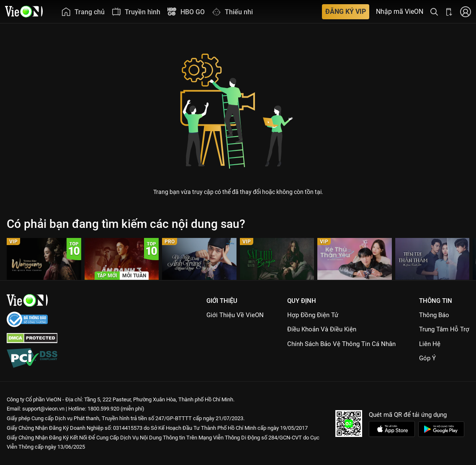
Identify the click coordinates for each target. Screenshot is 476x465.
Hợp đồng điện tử (313, 315)
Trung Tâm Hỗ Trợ (444, 329)
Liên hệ (430, 344)
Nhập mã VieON (400, 12)
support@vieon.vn (43, 409)
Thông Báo (434, 315)
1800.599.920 (103, 409)
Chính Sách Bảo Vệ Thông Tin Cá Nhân (341, 344)
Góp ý (427, 358)
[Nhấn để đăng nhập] (466, 12)
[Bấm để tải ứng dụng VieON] (449, 12)
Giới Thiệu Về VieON (235, 315)
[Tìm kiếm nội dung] (434, 12)
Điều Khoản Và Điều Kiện (322, 329)
